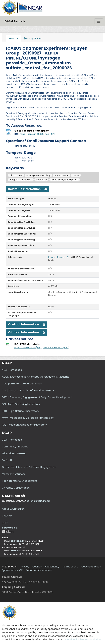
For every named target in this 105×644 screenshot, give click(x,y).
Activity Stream (33, 38)
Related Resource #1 (59, 257)
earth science (61, 175)
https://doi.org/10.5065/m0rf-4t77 (37, 134)
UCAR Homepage (12, 440)
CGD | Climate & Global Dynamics (22, 384)
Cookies (37, 567)
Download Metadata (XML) (28, 347)
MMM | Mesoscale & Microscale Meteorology (28, 418)
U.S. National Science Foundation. (82, 639)
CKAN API (7, 516)
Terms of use (70, 567)
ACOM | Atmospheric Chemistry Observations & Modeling (36, 377)
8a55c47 (16, 551)
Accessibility (52, 567)
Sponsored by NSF (12, 570)
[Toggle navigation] (99, 21)
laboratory (41, 180)
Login (5, 522)
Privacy (25, 567)
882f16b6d (17, 541)
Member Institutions (14, 474)
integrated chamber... (21, 180)
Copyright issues (91, 567)
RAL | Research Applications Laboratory (24, 425)
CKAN (8, 532)
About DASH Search (13, 509)
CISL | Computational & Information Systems (28, 390)
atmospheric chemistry (38, 175)
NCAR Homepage (12, 370)
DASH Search (15, 21)
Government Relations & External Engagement (29, 467)
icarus (76, 175)
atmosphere (16, 175)
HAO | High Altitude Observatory (20, 411)
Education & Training (14, 453)
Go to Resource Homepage (32, 131)
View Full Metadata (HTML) (56, 347)
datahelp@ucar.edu (38, 501)
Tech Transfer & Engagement (19, 481)
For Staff (7, 460)
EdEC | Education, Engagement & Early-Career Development (37, 397)
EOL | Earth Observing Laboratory (21, 404)
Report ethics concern (39, 570)
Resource (13, 38)
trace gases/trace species (65, 180)
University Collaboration (16, 488)
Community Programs (15, 447)
